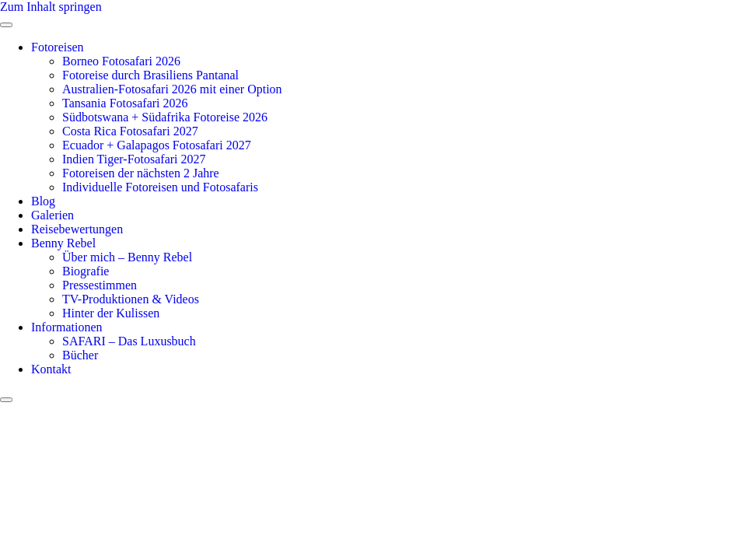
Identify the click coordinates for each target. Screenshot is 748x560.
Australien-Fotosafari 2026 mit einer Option (172, 89)
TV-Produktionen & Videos (131, 299)
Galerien (52, 215)
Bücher (80, 355)
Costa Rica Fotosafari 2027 (130, 131)
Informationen (67, 327)
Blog (43, 201)
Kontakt (51, 369)
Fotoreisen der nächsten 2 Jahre (141, 173)
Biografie (86, 271)
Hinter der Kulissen (111, 313)
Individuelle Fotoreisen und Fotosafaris (160, 187)
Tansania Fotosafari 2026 (125, 103)
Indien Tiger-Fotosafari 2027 (134, 159)
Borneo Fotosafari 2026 (121, 61)
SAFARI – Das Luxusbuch (129, 341)
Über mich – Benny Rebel (127, 257)
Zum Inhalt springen (51, 7)
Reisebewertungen (77, 229)
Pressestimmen (100, 285)
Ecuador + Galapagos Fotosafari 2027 (157, 145)
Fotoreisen (58, 47)
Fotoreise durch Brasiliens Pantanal (150, 75)
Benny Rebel (63, 243)
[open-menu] (6, 25)
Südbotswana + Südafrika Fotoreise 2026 (165, 117)
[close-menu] (6, 400)
